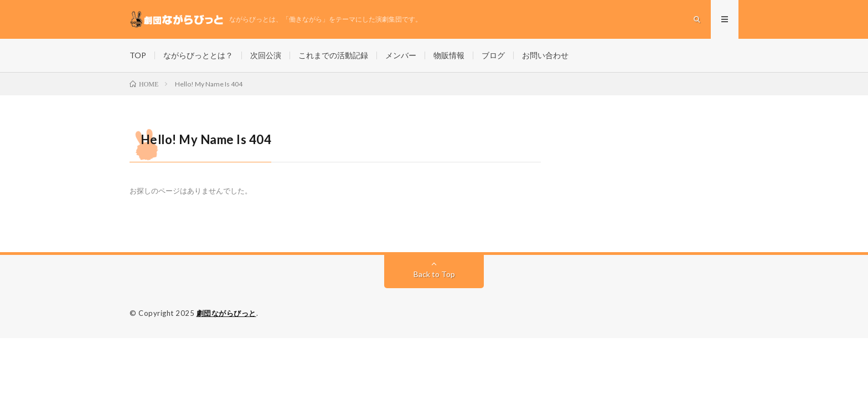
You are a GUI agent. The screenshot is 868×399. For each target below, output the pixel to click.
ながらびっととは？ (198, 55)
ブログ (493, 55)
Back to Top (434, 274)
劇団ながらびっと (226, 313)
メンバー (401, 55)
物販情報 (449, 55)
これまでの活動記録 (333, 55)
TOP (138, 55)
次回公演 (266, 55)
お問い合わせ (545, 55)
